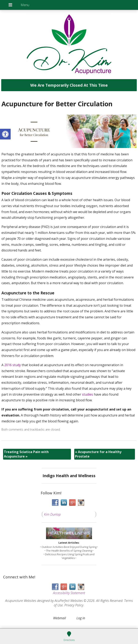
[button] (5, 134)
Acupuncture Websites (21, 601)
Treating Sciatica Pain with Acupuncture (26, 454)
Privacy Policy (74, 605)
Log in (81, 618)
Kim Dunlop (52, 514)
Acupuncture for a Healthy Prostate (98, 454)
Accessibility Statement (69, 593)
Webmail (59, 618)
